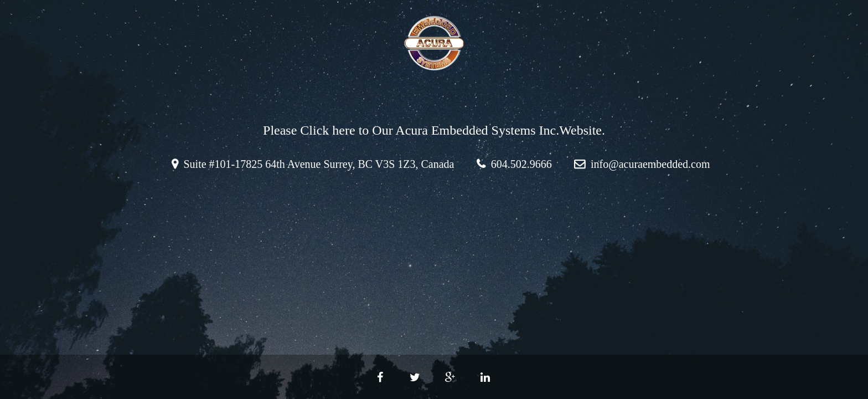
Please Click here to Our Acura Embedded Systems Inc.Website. (434, 130)
